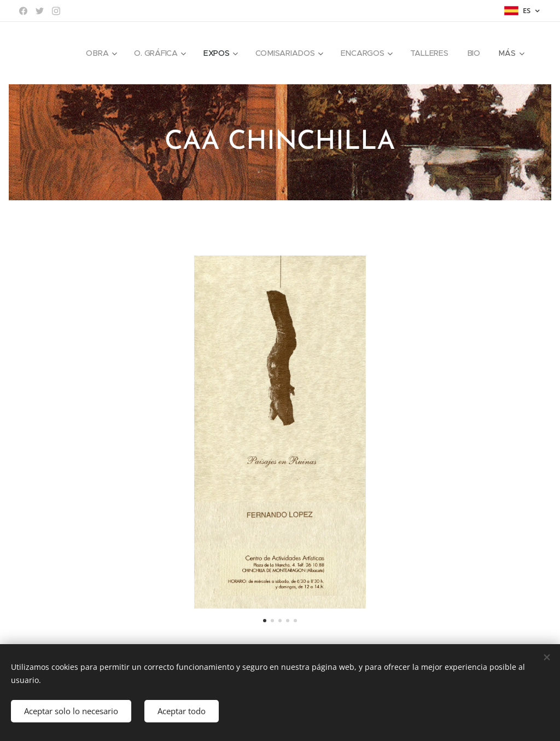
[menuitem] (100, 53)
